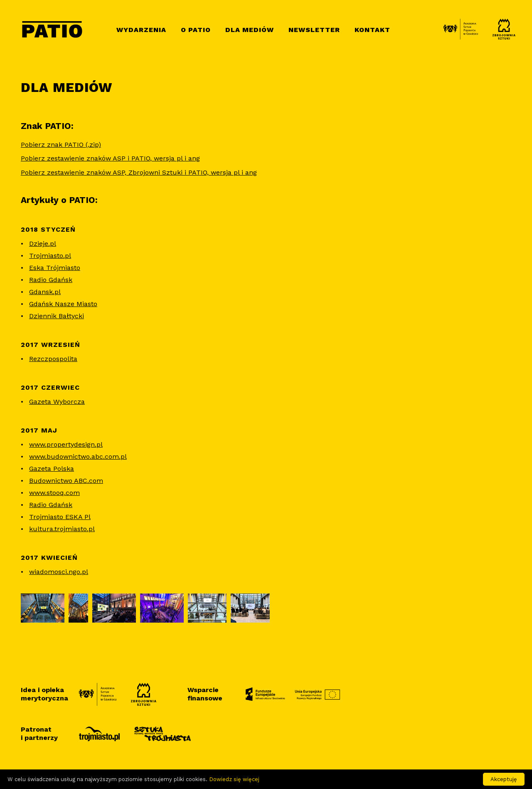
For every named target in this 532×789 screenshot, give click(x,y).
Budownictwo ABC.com (66, 481)
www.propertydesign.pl (66, 444)
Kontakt (372, 30)
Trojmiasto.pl (50, 256)
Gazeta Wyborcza (57, 402)
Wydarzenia (141, 30)
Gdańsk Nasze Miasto (63, 304)
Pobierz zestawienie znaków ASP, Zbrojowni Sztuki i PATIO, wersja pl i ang (139, 172)
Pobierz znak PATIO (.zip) (61, 145)
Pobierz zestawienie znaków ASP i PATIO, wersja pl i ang (110, 158)
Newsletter (314, 30)
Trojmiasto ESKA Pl (60, 517)
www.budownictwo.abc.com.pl (78, 456)
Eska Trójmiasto (55, 268)
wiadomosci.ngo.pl (59, 572)
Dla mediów (250, 30)
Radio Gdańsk (51, 280)
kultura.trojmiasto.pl (62, 529)
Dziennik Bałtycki (57, 316)
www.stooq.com (54, 493)
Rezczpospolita (53, 359)
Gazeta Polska (52, 469)
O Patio (196, 30)
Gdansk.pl (45, 292)
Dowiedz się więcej (234, 779)
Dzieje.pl (43, 244)
